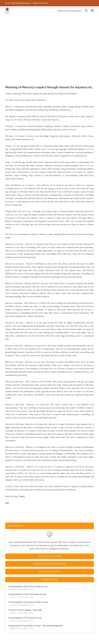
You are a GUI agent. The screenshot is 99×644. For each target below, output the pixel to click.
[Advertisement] (50, 57)
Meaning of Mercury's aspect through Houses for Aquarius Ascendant (50, 87)
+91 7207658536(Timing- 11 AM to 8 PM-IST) (27, 3)
